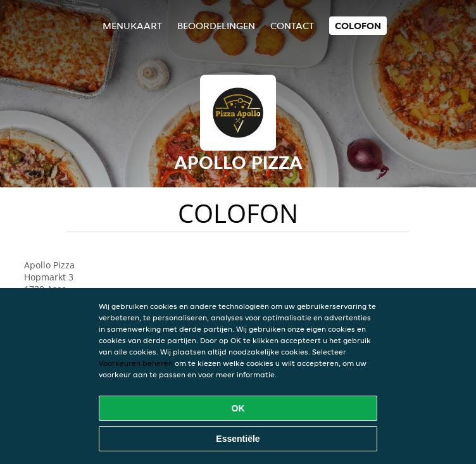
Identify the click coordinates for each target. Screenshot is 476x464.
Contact (292, 26)
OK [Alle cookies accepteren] (238, 408)
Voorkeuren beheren (136, 363)
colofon (358, 26)
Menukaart (132, 26)
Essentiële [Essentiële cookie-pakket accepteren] (238, 439)
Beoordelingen (216, 26)
